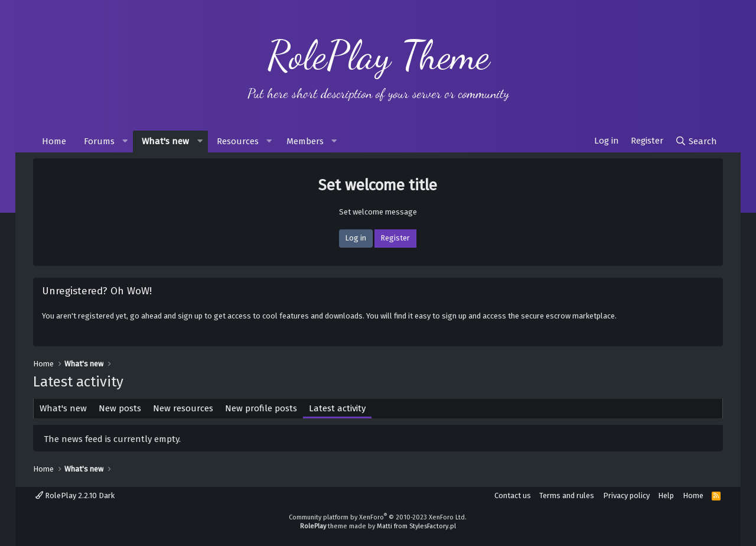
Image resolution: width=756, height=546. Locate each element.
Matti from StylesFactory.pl (416, 526)
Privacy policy (626, 495)
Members (305, 141)
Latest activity (337, 408)
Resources (238, 141)
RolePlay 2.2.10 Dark (75, 495)
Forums (99, 141)
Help (666, 495)
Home (54, 141)
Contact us (513, 495)
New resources (183, 408)
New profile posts (261, 408)
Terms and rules (567, 495)
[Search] (696, 141)
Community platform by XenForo (378, 517)
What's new (165, 141)
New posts (120, 408)
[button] (125, 142)
